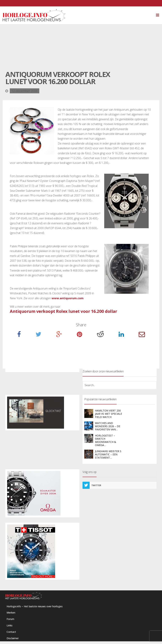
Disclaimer (13, 638)
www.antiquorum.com (68, 298)
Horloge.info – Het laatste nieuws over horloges (35, 606)
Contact (11, 632)
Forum (10, 619)
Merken (11, 613)
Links (10, 625)
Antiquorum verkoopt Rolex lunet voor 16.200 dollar (63, 311)
